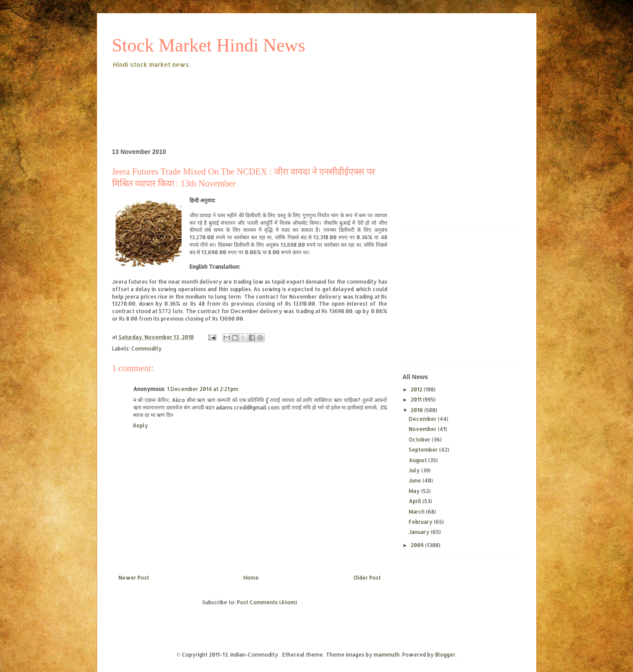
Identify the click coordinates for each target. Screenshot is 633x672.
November (423, 429)
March (417, 512)
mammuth (387, 655)
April (416, 501)
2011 (417, 400)
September (424, 450)
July (415, 470)
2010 (417, 410)
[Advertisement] (272, 94)
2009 (418, 545)
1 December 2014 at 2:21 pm (203, 389)
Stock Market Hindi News (209, 45)
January (420, 532)
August (418, 460)
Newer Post (134, 578)
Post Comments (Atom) (267, 602)
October (420, 440)
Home (251, 578)
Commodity (147, 349)
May (415, 491)
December (423, 419)
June (416, 480)
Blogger (445, 655)
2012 (417, 389)
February (421, 522)
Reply (141, 425)
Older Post (367, 578)
